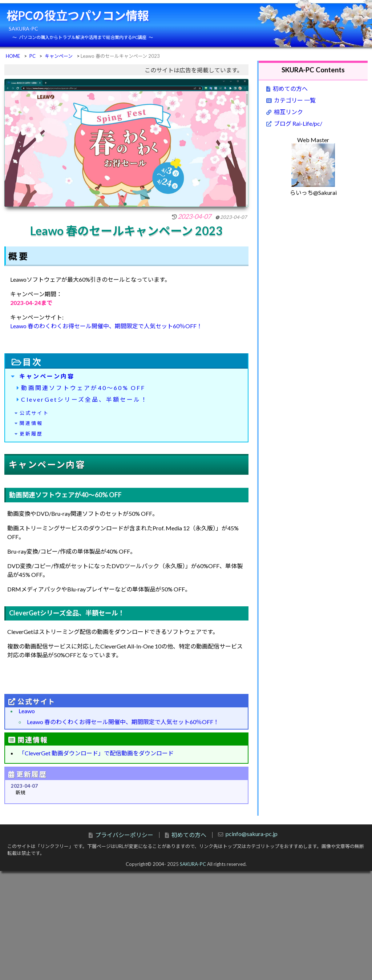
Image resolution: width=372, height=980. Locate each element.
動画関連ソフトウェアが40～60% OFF (83, 388)
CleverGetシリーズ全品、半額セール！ (84, 399)
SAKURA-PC (193, 864)
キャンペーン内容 (47, 376)
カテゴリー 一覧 (295, 100)
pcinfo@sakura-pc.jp (252, 834)
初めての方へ (290, 89)
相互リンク (288, 112)
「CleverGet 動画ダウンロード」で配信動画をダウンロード (96, 753)
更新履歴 (31, 434)
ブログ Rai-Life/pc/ (298, 123)
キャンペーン (59, 56)
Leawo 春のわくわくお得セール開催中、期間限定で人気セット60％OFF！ (106, 326)
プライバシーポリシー (124, 835)
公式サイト (34, 413)
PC (33, 56)
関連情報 (31, 423)
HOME (13, 56)
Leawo (27, 711)
